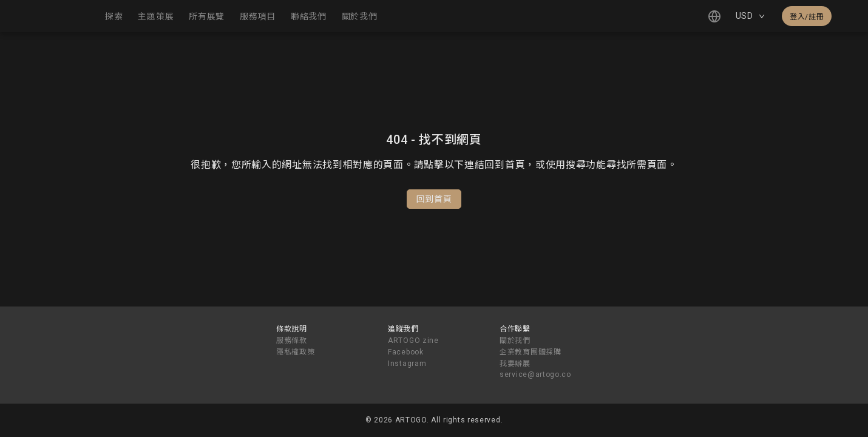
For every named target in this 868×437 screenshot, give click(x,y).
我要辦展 (515, 364)
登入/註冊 (807, 17)
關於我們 (515, 340)
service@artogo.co (535, 374)
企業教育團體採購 (531, 352)
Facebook (406, 352)
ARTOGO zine (413, 340)
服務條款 (292, 340)
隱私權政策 (296, 352)
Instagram (407, 364)
